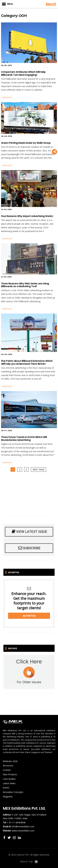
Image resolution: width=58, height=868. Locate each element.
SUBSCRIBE (29, 548)
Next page (39, 469)
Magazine (8, 797)
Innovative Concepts (13, 792)
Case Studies (9, 779)
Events (6, 788)
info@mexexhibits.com (23, 826)
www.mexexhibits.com (23, 831)
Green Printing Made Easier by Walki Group (26, 143)
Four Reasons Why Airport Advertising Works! (27, 216)
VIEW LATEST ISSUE (29, 532)
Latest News (9, 783)
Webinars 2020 (10, 761)
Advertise (29, 616)
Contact (7, 770)
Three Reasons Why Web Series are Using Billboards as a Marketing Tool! (25, 285)
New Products (10, 774)
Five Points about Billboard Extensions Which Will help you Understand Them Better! (27, 362)
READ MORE (7, 97)
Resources (8, 766)
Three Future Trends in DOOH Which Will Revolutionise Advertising (24, 438)
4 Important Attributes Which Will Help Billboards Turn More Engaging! (23, 73)
